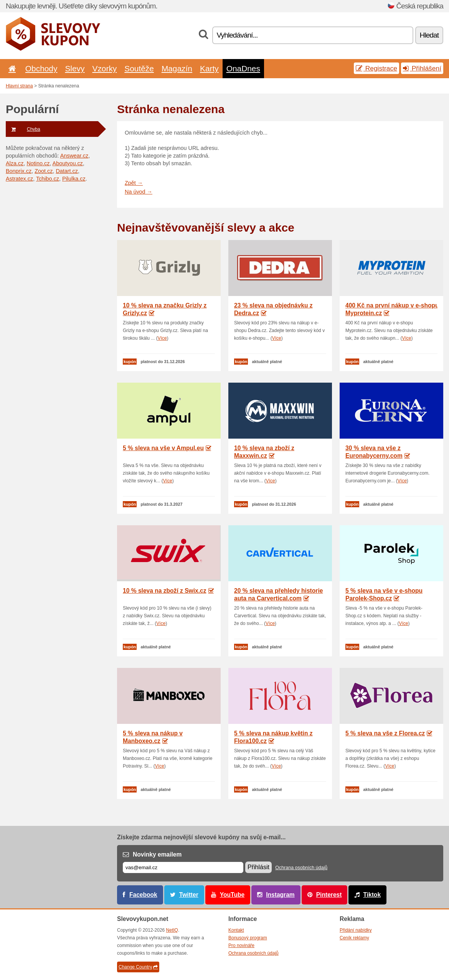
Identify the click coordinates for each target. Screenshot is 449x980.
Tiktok (372, 895)
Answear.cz (74, 156)
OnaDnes (243, 68)
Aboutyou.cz (68, 163)
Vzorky (104, 68)
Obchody (41, 68)
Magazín (177, 68)
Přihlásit (258, 867)
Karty (209, 68)
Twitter (189, 895)
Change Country (138, 967)
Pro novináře (241, 945)
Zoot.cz (44, 171)
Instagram (280, 895)
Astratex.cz (19, 179)
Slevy (75, 68)
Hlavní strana (19, 86)
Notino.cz (38, 163)
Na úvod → (139, 192)
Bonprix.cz (19, 171)
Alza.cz (15, 163)
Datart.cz (67, 171)
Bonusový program (248, 938)
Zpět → (134, 183)
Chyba (23, 129)
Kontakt (236, 930)
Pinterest (329, 895)
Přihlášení (422, 68)
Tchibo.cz (48, 179)
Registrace (376, 68)
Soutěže (139, 68)
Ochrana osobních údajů (301, 868)
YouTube (232, 895)
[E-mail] (183, 867)
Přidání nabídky (356, 930)
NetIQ (172, 930)
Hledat (429, 35)
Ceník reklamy (354, 938)
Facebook (143, 895)
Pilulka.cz (74, 179)
